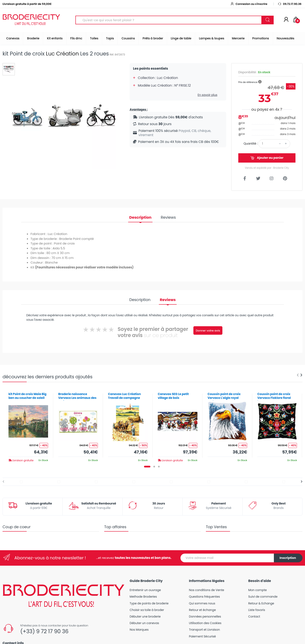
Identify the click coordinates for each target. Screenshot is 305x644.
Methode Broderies (143, 597)
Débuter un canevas (144, 623)
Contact (254, 616)
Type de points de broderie (149, 603)
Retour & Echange (261, 603)
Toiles (94, 38)
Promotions (261, 38)
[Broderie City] (31, 20)
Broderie (33, 38)
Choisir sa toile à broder (147, 610)
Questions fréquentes (204, 597)
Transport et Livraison (204, 630)
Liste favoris (257, 610)
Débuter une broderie (145, 616)
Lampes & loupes (212, 38)
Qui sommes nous (202, 603)
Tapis (110, 38)
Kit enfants (55, 38)
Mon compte (257, 590)
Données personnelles (205, 616)
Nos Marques (139, 630)
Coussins (128, 38)
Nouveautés (285, 38)
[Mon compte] (286, 20)
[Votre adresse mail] (227, 558)
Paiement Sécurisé (202, 636)
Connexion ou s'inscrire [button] (249, 4)
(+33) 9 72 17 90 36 (44, 631)
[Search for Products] (169, 20)
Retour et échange (202, 610)
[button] (260, 82)
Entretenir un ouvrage (145, 590)
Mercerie (238, 38)
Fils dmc (76, 38)
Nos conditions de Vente (207, 590)
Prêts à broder (153, 38)
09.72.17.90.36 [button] (290, 4)
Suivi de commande (263, 597)
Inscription (288, 558)
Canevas (13, 38)
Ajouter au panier (267, 158)
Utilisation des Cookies (205, 623)
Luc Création (62, 54)
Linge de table (181, 38)
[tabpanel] (28, 426)
